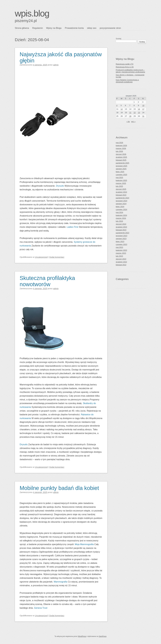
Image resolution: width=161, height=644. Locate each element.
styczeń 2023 (121, 259)
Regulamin (37, 28)
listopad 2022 (121, 265)
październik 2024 (122, 198)
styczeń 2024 (121, 224)
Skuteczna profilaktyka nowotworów (47, 281)
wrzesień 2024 (122, 201)
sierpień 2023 (121, 239)
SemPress (103, 636)
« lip (128, 122)
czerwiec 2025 (121, 175)
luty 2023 (119, 256)
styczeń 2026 (121, 154)
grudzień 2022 (121, 262)
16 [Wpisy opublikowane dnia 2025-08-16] (139, 109)
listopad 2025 (121, 160)
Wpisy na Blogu (54, 28)
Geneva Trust (41, 608)
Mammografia (60, 582)
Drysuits (60, 186)
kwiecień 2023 (121, 250)
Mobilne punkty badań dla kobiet (59, 488)
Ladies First (73, 227)
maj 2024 (119, 212)
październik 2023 (122, 233)
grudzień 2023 (121, 227)
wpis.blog (32, 13)
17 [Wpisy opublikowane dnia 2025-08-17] (143, 109)
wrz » (133, 122)
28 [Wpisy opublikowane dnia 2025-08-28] (130, 116)
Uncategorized (41, 257)
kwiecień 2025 (121, 180)
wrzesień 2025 (122, 166)
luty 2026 (119, 151)
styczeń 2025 (121, 189)
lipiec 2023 (120, 242)
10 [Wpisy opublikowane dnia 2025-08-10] (143, 105)
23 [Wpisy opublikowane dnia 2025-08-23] (139, 113)
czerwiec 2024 (121, 210)
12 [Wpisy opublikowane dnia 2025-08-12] (122, 109)
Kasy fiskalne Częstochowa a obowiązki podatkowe (127, 81)
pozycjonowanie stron (110, 28)
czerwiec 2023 (121, 244)
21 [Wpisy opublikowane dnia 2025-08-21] (130, 113)
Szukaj (118, 39)
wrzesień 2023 (122, 236)
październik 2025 (122, 163)
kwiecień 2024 (121, 215)
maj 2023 (119, 247)
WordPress (82, 636)
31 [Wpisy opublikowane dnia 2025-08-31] (143, 116)
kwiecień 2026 (121, 146)
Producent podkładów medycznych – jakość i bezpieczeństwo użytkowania (130, 71)
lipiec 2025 (120, 172)
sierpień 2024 (121, 204)
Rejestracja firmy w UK (125, 67)
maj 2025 (119, 178)
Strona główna (22, 28)
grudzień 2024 (121, 192)
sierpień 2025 (121, 169)
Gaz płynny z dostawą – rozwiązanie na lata (130, 76)
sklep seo (92, 28)
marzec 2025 (121, 183)
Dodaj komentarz (57, 257)
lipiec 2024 (120, 207)
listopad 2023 (121, 230)
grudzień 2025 (121, 157)
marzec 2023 (121, 253)
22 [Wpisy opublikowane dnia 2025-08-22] (135, 113)
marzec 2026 (121, 148)
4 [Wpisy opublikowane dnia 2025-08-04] (117, 105)
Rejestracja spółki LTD (125, 64)
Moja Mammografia (84, 544)
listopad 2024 (121, 195)
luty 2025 (119, 186)
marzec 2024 (121, 218)
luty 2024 (119, 221)
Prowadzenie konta (74, 28)
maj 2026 (119, 143)
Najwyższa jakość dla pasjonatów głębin (61, 57)
